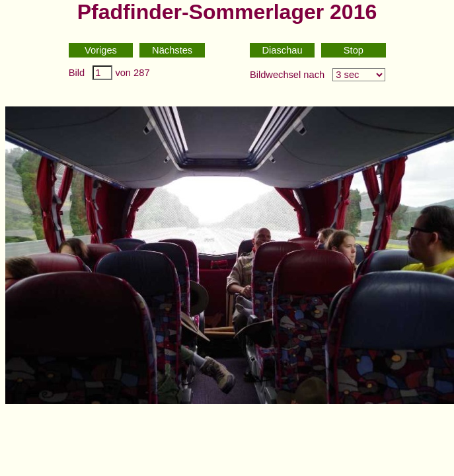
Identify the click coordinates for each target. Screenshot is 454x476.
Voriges (101, 50)
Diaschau (283, 50)
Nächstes (172, 50)
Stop (354, 50)
